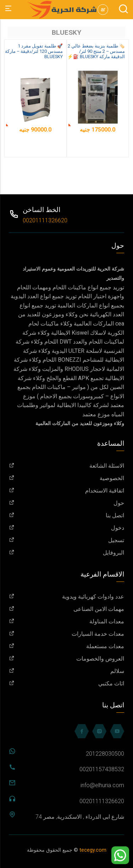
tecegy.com (93, 850)
